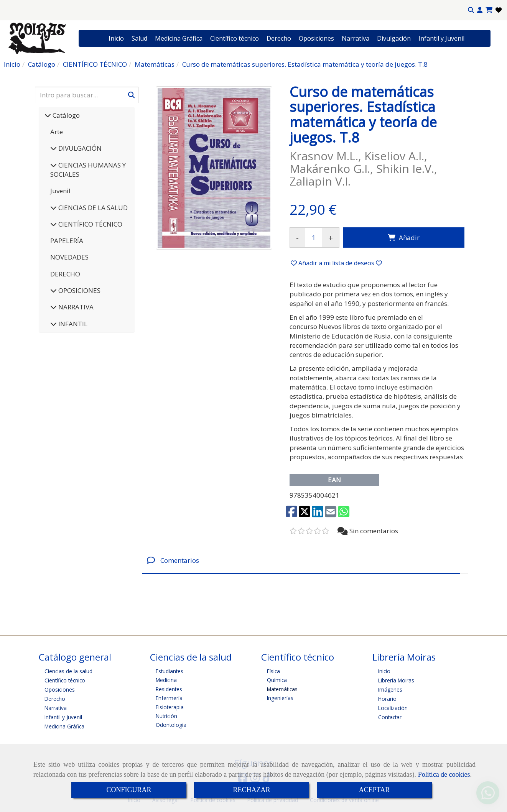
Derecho (279, 38)
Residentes (169, 689)
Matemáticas (282, 689)
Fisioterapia (170, 707)
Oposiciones (316, 38)
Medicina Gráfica (179, 38)
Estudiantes (170, 671)
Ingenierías (280, 698)
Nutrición (166, 716)
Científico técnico (235, 38)
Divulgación (394, 38)
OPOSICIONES (79, 290)
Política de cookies (444, 774)
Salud (139, 38)
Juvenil (60, 191)
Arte (57, 132)
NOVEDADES (69, 257)
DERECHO (65, 274)
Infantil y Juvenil (441, 38)
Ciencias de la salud (68, 671)
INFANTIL (72, 324)
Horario (387, 699)
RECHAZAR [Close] (251, 790)
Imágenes (390, 690)
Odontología (171, 725)
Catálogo (65, 115)
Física (273, 671)
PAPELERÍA (67, 241)
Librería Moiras (396, 680)
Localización (393, 708)
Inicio (116, 38)
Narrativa (356, 38)
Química (277, 680)
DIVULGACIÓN (79, 148)
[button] (480, 10)
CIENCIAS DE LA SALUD (92, 208)
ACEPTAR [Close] (374, 790)
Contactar (390, 717)
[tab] (301, 560)
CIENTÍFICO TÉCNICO (90, 224)
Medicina (166, 680)
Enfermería (169, 698)
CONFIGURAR (129, 790)
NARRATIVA (75, 307)
